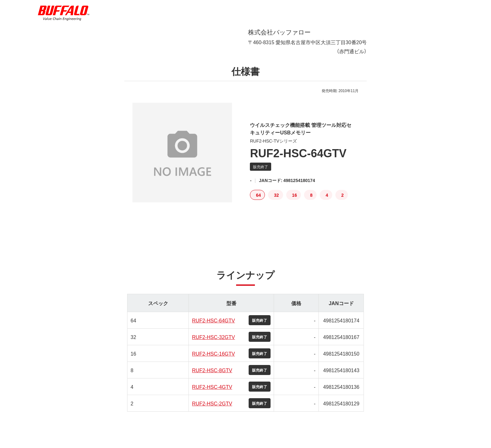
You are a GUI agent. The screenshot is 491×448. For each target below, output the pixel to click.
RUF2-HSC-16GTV (213, 358)
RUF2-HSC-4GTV (212, 392)
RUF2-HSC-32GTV (213, 342)
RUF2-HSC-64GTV (213, 325)
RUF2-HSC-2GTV (212, 408)
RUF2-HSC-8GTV (212, 375)
